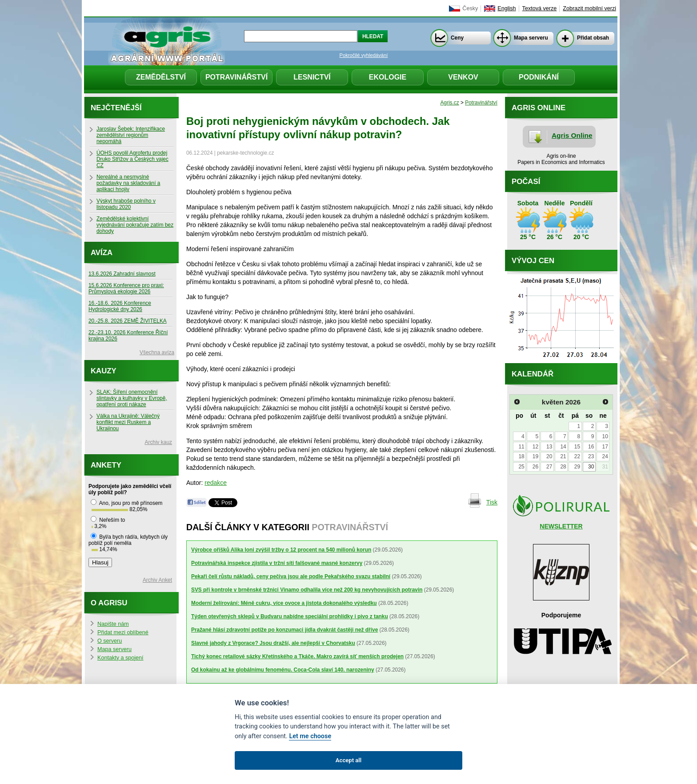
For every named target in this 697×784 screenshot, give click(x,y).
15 (577, 447)
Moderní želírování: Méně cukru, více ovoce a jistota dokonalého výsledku (284, 603)
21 (563, 456)
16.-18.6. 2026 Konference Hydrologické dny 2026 (120, 306)
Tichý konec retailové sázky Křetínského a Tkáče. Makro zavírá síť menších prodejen (297, 656)
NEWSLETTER (561, 526)
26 (535, 467)
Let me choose (310, 736)
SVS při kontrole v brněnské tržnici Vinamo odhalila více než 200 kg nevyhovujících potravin (307, 590)
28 (563, 467)
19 (535, 456)
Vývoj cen (533, 261)
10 (605, 436)
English (507, 8)
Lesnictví (312, 77)
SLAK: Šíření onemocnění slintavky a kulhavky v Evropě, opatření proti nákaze (132, 398)
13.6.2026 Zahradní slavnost (122, 274)
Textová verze (540, 8)
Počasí (526, 182)
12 (535, 447)
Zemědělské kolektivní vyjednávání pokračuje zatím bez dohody (135, 225)
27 (549, 467)
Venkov (463, 77)
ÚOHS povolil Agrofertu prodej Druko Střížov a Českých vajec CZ (132, 159)
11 (521, 447)
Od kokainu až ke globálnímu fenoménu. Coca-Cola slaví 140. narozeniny (283, 670)
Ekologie (388, 77)
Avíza (102, 253)
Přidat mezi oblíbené (123, 632)
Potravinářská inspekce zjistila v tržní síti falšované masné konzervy (277, 563)
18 (521, 456)
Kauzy (104, 371)
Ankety (106, 465)
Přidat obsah (593, 38)
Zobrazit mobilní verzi (589, 8)
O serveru (110, 641)
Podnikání (539, 77)
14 (563, 447)
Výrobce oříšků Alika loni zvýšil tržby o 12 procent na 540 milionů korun (281, 550)
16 (591, 447)
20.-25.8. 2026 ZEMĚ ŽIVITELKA (128, 321)
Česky (470, 8)
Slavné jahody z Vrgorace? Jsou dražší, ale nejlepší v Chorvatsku (273, 643)
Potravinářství (236, 77)
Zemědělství (161, 77)
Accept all (348, 760)
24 (605, 456)
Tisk (492, 502)
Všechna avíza (157, 352)
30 (591, 467)
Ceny (457, 38)
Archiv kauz (158, 442)
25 (521, 467)
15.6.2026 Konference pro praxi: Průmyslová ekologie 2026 (126, 288)
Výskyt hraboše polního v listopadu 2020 (126, 204)
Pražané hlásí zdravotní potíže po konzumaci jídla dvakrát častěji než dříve (284, 630)
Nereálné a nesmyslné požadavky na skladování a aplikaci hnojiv (128, 183)
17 (605, 447)
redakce (216, 483)
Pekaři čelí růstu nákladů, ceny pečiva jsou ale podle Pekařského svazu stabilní (291, 576)
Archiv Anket (157, 580)
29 (577, 467)
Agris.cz (449, 103)
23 (591, 456)
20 (549, 456)
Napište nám (113, 624)
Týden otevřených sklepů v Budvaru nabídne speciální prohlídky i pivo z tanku (290, 616)
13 (549, 447)
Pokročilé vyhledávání (364, 55)
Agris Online (572, 135)
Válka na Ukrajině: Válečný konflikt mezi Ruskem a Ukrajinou (128, 422)
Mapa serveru (531, 38)
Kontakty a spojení (120, 658)
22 (577, 456)
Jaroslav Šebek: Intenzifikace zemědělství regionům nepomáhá (131, 135)
